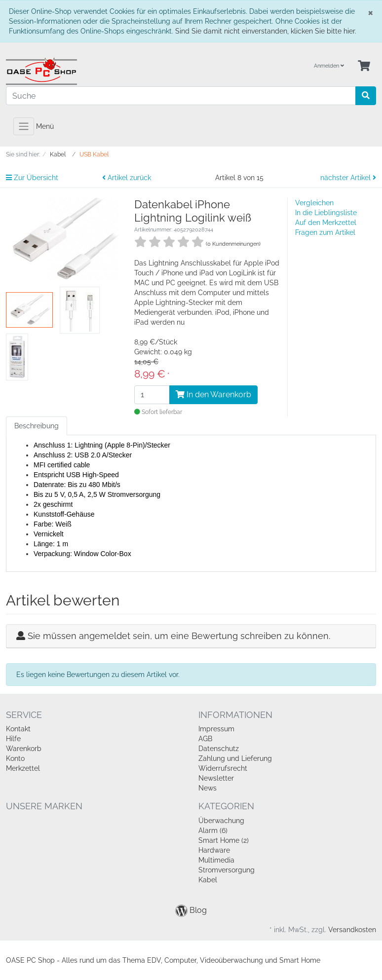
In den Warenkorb (213, 395)
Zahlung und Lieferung (235, 758)
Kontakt (18, 729)
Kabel (208, 880)
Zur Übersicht (32, 178)
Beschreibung (37, 426)
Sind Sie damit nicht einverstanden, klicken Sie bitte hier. (266, 31)
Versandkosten (352, 930)
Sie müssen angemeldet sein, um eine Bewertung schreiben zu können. (179, 636)
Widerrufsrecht (223, 768)
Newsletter (216, 778)
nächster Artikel (348, 178)
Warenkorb (24, 749)
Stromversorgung (227, 870)
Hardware (214, 850)
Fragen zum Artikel (325, 232)
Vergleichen (314, 203)
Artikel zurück (127, 178)
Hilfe (13, 739)
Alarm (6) (213, 830)
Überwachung (221, 821)
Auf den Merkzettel (326, 223)
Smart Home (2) (224, 840)
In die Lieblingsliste (326, 213)
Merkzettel (23, 768)
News (208, 788)
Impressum (216, 729)
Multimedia (216, 860)
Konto (15, 758)
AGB (205, 739)
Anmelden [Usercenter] (329, 66)
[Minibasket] (364, 66)
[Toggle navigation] (24, 126)
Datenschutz (219, 749)
